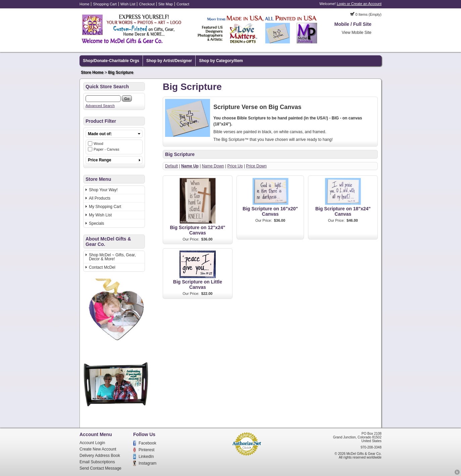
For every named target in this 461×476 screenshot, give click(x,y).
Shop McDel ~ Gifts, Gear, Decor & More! (112, 257)
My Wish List (100, 215)
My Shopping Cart (105, 207)
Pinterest (146, 450)
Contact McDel (102, 267)
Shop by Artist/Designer (169, 61)
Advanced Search (100, 106)
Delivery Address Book (100, 456)
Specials (96, 223)
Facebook (147, 443)
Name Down (213, 166)
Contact (183, 4)
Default (171, 166)
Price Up (235, 166)
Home (84, 4)
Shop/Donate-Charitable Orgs (111, 61)
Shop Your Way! (103, 190)
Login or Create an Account (359, 4)
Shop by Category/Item (221, 61)
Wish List (128, 4)
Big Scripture (121, 72)
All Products (100, 198)
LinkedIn (146, 457)
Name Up (190, 166)
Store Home (92, 72)
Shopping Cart (105, 4)
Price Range (99, 160)
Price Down (256, 166)
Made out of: (100, 134)
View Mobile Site (357, 33)
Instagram (147, 463)
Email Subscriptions (97, 462)
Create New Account (98, 449)
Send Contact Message (100, 468)
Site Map (166, 4)
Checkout (147, 4)
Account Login (92, 443)
